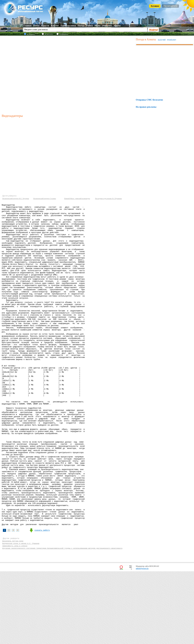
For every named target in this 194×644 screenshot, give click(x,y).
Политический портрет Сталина (45, 198)
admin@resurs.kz (142, 641)
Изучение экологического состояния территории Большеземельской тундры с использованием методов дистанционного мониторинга (62, 620)
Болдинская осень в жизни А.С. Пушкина (21, 615)
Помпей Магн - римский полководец (77, 198)
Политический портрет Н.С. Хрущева (16, 198)
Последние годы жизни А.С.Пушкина (108, 198)
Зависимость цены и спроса (15, 617)
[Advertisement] (36, 75)
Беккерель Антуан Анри (13, 612)
